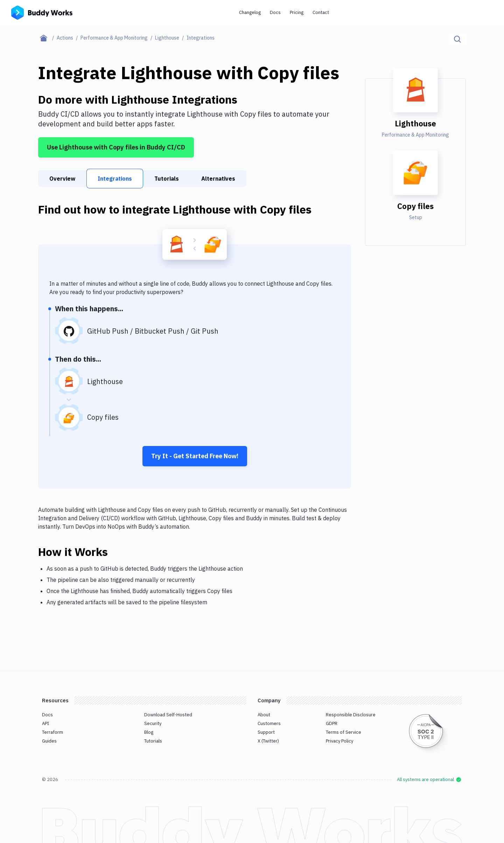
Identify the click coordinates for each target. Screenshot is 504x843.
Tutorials (167, 179)
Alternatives (218, 179)
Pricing (297, 12)
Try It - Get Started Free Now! (195, 456)
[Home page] (47, 38)
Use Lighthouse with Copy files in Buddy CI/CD (116, 147)
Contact (321, 12)
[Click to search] (457, 39)
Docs (275, 12)
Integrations (115, 179)
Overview (62, 179)
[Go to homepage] (42, 12)
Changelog (250, 12)
